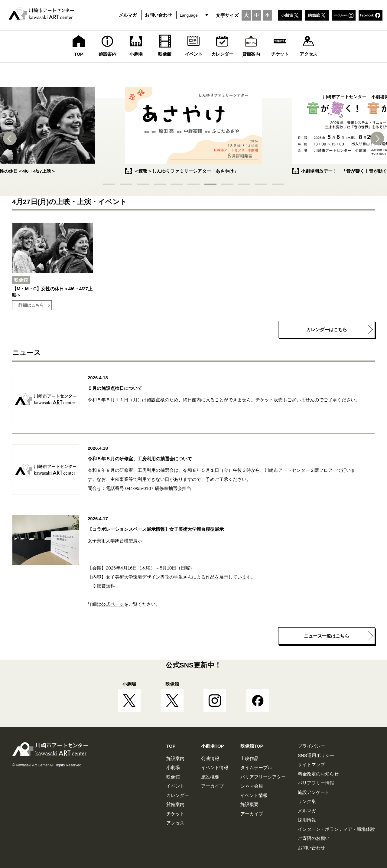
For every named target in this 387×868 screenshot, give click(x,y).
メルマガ (128, 15)
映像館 (173, 777)
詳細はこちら (31, 305)
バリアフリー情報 (316, 783)
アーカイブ (212, 786)
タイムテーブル (256, 767)
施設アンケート (314, 792)
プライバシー (311, 746)
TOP (171, 746)
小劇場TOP (213, 746)
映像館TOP (252, 746)
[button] (12, 139)
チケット (175, 814)
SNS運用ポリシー (316, 755)
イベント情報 (215, 767)
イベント (175, 786)
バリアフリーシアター (263, 777)
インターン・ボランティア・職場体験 (336, 829)
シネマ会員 (252, 786)
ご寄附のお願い (314, 838)
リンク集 (307, 801)
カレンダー (178, 795)
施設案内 (175, 758)
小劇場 (173, 767)
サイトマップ (311, 764)
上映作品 (249, 758)
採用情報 (307, 820)
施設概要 (210, 777)
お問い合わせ (158, 15)
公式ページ (113, 604)
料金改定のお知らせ (318, 774)
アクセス (175, 823)
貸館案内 (175, 804)
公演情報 (210, 758)
